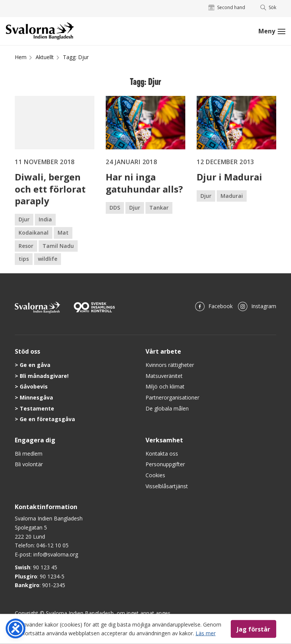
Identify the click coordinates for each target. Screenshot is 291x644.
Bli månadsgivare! (44, 376)
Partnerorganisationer (172, 397)
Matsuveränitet (164, 376)
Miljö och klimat (165, 386)
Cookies (155, 475)
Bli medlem (29, 454)
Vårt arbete (163, 351)
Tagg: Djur (76, 57)
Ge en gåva (35, 365)
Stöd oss (27, 351)
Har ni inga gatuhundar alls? (144, 183)
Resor (26, 246)
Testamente (37, 408)
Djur (24, 219)
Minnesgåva (36, 397)
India (45, 219)
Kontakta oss (162, 454)
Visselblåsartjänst (167, 486)
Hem (21, 57)
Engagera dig (35, 440)
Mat (63, 233)
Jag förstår (253, 629)
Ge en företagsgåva (47, 419)
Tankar (159, 208)
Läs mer (206, 633)
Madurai (232, 196)
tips (24, 259)
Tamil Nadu (58, 246)
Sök (268, 7)
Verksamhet (164, 440)
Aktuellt (45, 57)
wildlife (48, 259)
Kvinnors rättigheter (170, 365)
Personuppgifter (165, 464)
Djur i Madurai (229, 177)
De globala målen (167, 408)
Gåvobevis (34, 386)
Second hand (227, 7)
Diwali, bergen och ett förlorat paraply (50, 189)
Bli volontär (29, 464)
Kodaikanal (34, 233)
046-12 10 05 (52, 545)
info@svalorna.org (56, 554)
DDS (115, 208)
